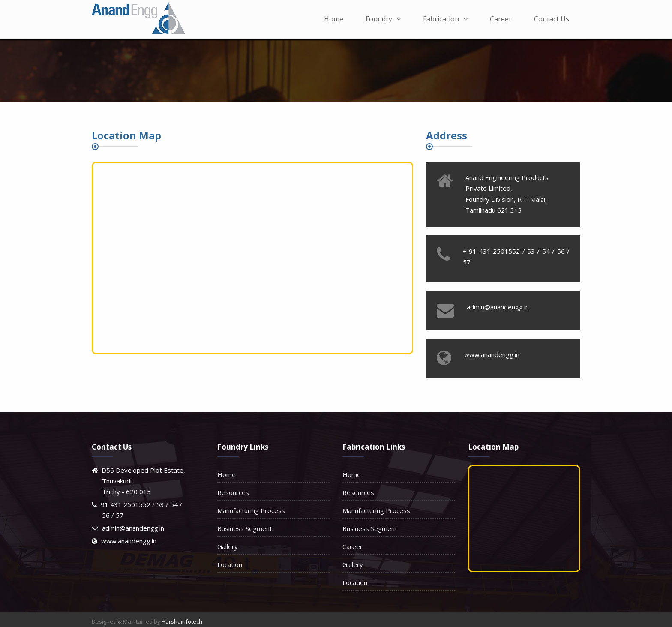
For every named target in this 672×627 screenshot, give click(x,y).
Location (230, 564)
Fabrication (445, 19)
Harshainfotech (182, 621)
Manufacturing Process (251, 510)
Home (334, 19)
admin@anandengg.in (133, 528)
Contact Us (552, 19)
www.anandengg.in (129, 541)
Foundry (383, 19)
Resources (233, 492)
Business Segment (245, 528)
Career (501, 19)
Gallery (228, 546)
